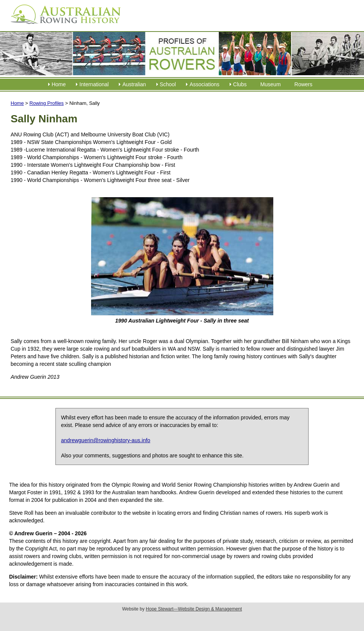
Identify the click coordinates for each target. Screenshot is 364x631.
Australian (134, 84)
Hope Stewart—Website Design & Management (194, 609)
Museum (271, 84)
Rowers (303, 84)
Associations (204, 84)
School (168, 84)
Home (59, 84)
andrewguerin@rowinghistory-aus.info (106, 440)
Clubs (240, 84)
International (94, 84)
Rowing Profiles (47, 103)
